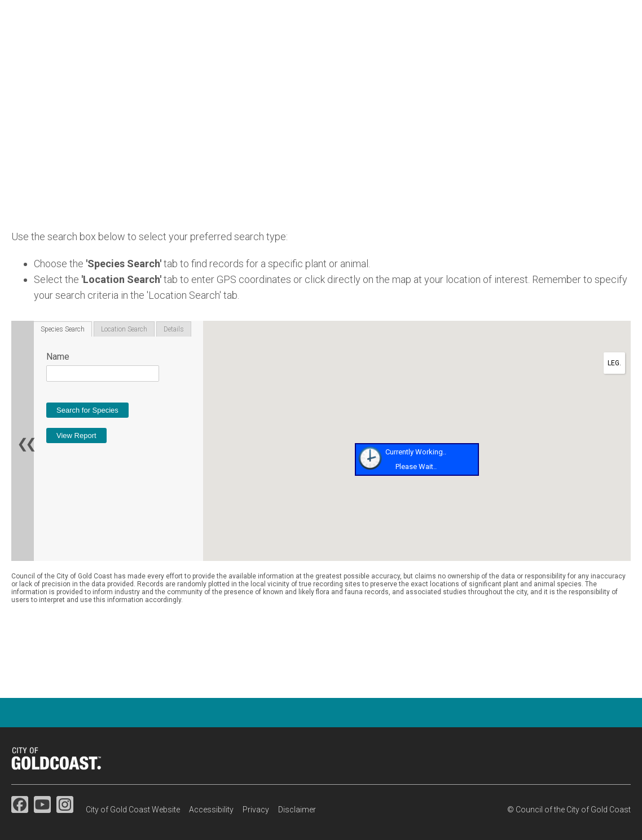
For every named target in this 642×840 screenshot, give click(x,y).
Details (174, 329)
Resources (606, 51)
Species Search (63, 329)
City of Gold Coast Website (133, 810)
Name (58, 357)
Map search (532, 51)
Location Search (124, 329)
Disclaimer (297, 810)
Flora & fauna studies (323, 51)
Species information (438, 51)
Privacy (256, 810)
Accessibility (211, 810)
